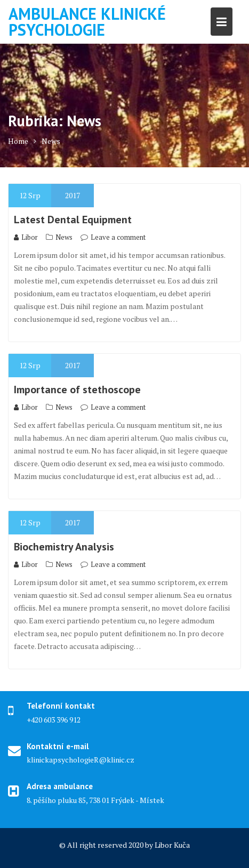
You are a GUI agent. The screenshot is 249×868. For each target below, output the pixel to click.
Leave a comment (118, 237)
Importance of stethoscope (77, 390)
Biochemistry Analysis (64, 547)
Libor (26, 237)
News (64, 237)
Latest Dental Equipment (73, 220)
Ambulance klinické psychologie (87, 22)
